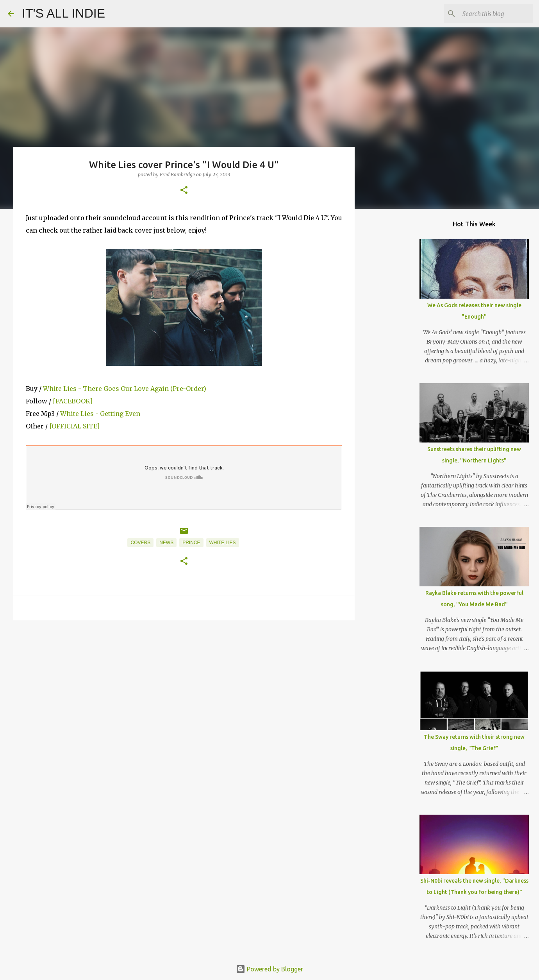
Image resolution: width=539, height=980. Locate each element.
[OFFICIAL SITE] (74, 426)
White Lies (223, 543)
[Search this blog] (492, 14)
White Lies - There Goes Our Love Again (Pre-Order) (125, 389)
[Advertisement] (184, 687)
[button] (184, 191)
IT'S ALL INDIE (63, 13)
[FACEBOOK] (73, 401)
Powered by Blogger (269, 969)
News (166, 543)
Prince (191, 543)
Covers (140, 543)
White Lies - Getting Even (100, 414)
